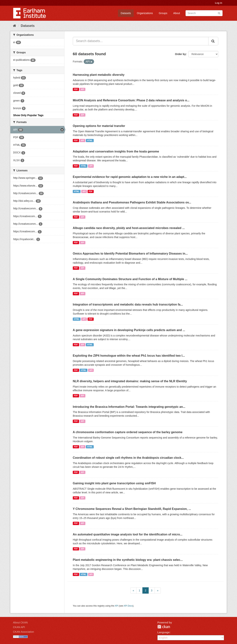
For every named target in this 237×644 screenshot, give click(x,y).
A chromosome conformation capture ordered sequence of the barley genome (128, 432)
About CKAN (20, 623)
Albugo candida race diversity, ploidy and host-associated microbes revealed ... (129, 228)
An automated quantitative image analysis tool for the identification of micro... (128, 534)
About (177, 13)
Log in (219, 3)
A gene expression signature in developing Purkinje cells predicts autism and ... (129, 330)
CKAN (164, 627)
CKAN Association (24, 632)
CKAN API (19, 627)
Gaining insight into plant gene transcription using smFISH (114, 483)
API (83, 89)
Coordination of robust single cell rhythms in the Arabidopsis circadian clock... (128, 458)
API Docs (128, 606)
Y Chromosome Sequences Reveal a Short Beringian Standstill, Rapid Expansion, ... (132, 509)
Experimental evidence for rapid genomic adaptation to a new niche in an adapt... (130, 177)
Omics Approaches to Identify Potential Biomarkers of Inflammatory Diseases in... (130, 254)
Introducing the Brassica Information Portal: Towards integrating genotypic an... (129, 407)
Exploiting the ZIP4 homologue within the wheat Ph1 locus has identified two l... (129, 356)
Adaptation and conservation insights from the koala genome (116, 151)
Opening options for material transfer (99, 126)
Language (163, 632)
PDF (76, 89)
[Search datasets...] (141, 41)
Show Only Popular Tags (28, 115)
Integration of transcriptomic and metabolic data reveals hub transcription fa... (128, 304)
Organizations (145, 13)
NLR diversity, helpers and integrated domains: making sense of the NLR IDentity (130, 381)
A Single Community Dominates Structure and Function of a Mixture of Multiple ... (130, 279)
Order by (180, 54)
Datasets (126, 13)
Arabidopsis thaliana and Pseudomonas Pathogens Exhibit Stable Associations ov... (132, 202)
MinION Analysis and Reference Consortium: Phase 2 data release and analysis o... (131, 100)
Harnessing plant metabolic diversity (99, 75)
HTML (90, 140)
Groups (163, 13)
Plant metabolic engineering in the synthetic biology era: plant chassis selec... (128, 560)
